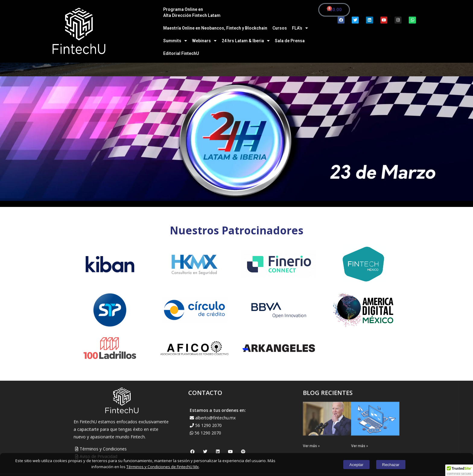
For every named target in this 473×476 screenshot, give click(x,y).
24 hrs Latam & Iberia (246, 41)
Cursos (280, 28)
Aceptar (354, 465)
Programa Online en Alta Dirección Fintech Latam (192, 12)
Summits (175, 41)
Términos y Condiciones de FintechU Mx (163, 467)
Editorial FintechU (181, 53)
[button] (459, 470)
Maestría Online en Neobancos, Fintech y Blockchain (215, 28)
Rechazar (394, 465)
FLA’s (300, 28)
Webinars (204, 41)
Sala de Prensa (290, 41)
